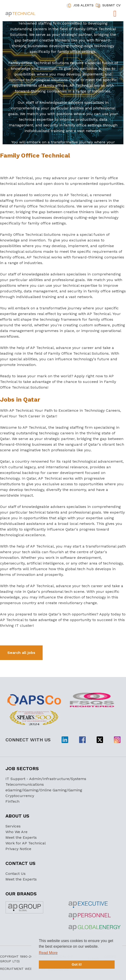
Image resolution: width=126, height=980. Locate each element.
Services (13, 826)
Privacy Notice (18, 849)
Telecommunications (25, 784)
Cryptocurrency (20, 796)
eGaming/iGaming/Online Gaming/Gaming (44, 790)
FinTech (12, 801)
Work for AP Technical (26, 843)
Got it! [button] (77, 964)
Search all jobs (21, 653)
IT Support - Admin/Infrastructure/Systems (46, 779)
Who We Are (16, 832)
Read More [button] (48, 953)
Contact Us (16, 874)
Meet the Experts (21, 837)
